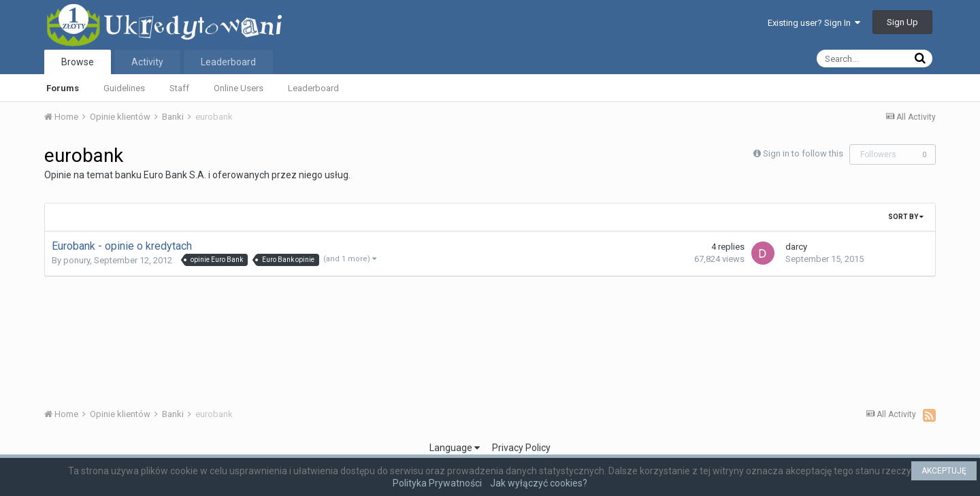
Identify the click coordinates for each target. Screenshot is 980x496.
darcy (796, 247)
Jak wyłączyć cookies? (539, 483)
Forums (63, 88)
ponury (77, 260)
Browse (78, 62)
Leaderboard (313, 88)
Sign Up (902, 22)
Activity (147, 62)
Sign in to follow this (803, 153)
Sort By (906, 217)
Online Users (239, 88)
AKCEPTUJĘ (944, 471)
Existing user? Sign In (814, 23)
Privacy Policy (521, 448)
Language (455, 448)
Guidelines (124, 88)
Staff (179, 88)
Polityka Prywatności (437, 483)
